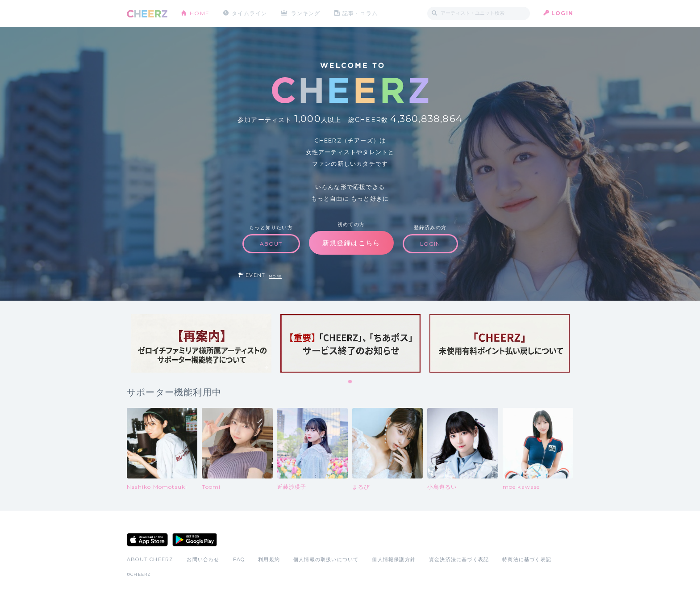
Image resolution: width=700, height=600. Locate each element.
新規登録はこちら (351, 243)
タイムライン (249, 13)
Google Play (195, 540)
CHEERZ (147, 14)
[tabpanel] (201, 343)
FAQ (239, 559)
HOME (200, 13)
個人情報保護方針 (394, 559)
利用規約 (269, 559)
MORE (275, 276)
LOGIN (562, 13)
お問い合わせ (203, 559)
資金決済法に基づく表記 (459, 559)
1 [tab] (350, 382)
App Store (147, 540)
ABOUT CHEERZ (150, 559)
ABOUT (271, 244)
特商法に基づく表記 (527, 559)
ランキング (306, 13)
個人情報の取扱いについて (326, 559)
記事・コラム (360, 13)
